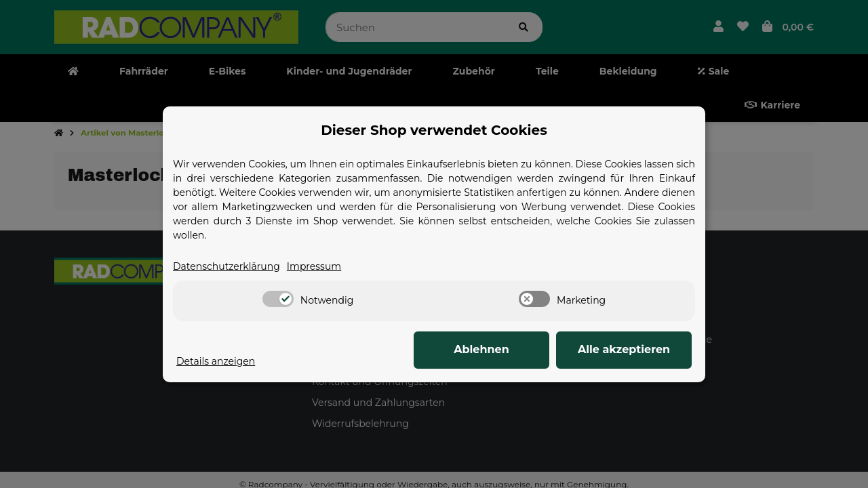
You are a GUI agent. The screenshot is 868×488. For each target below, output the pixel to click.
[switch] (278, 299)
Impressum (314, 266)
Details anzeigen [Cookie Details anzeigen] (216, 361)
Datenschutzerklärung (226, 266)
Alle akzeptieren (624, 349)
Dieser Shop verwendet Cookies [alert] (434, 130)
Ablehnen (481, 349)
